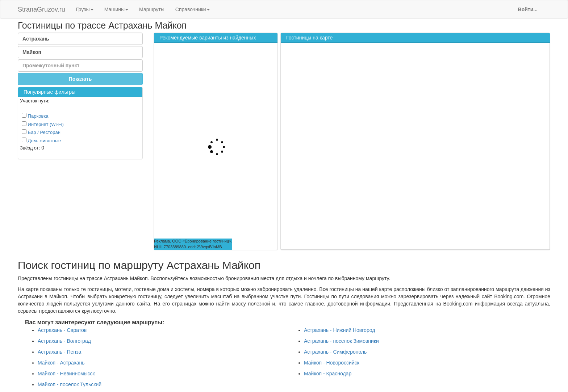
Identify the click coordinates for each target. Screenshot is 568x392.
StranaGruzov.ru (41, 9)
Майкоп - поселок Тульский (70, 384)
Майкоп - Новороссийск (332, 363)
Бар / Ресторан (41, 132)
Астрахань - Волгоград (64, 341)
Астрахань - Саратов (62, 330)
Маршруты (152, 9)
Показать (80, 79)
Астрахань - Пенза (59, 352)
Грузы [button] (85, 9)
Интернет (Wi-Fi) (43, 124)
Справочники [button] (193, 9)
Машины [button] (116, 9)
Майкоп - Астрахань (61, 363)
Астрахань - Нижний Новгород (339, 330)
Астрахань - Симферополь (335, 352)
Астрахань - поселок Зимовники (341, 341)
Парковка (35, 116)
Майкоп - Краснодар (328, 374)
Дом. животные (41, 140)
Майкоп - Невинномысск (66, 374)
